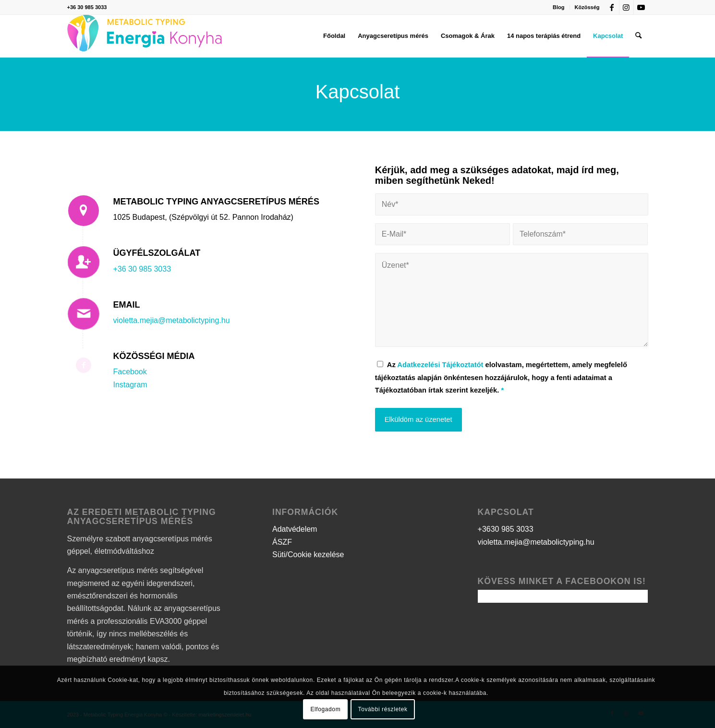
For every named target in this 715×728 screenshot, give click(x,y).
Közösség (587, 7)
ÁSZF (282, 542)
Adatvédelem (295, 529)
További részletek (383, 709)
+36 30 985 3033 (87, 7)
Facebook (130, 372)
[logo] (145, 36)
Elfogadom (325, 709)
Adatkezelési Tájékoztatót (440, 365)
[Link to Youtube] (641, 7)
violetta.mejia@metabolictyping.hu (172, 320)
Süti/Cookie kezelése (308, 555)
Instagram (130, 385)
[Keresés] (638, 36)
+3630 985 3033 (506, 529)
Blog (558, 7)
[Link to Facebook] (612, 7)
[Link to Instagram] (626, 7)
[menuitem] (559, 7)
